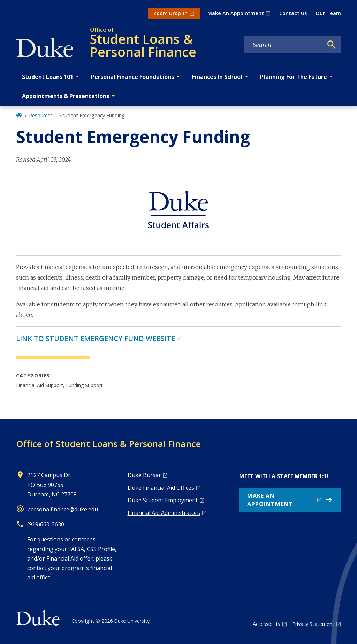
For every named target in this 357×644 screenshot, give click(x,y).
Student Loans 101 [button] (48, 77)
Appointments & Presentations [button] (66, 96)
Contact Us (293, 13)
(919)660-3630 (46, 524)
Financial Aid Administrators (164, 513)
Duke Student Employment (163, 500)
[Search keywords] (283, 45)
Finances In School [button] (217, 77)
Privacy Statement (313, 624)
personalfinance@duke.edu (63, 509)
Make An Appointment (236, 13)
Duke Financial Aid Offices (161, 488)
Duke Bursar (144, 475)
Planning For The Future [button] (294, 77)
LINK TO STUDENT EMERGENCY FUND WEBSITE (96, 338)
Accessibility (267, 624)
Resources (41, 115)
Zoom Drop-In (170, 13)
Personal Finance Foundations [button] (132, 77)
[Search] (332, 45)
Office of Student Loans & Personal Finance (108, 444)
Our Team (328, 13)
